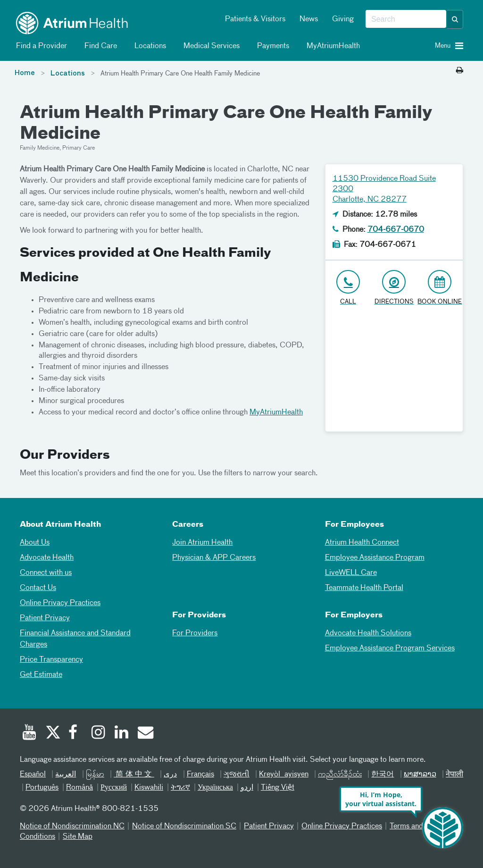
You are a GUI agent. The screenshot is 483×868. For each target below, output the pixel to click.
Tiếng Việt (278, 788)
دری (170, 775)
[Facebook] (75, 733)
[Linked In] (122, 733)
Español (33, 775)
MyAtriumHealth (332, 46)
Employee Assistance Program (375, 558)
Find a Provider (40, 46)
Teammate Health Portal (364, 588)
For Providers (195, 633)
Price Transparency (51, 660)
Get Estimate (41, 675)
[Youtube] (29, 733)
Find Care (99, 46)
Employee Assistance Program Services (390, 649)
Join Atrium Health (202, 543)
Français (200, 775)
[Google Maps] (394, 372)
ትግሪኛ (180, 788)
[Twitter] (52, 733)
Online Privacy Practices (60, 603)
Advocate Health (47, 558)
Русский (114, 788)
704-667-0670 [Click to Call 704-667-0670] (396, 230)
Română (79, 788)
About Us (35, 543)
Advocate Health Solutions (368, 633)
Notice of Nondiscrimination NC (72, 826)
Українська (215, 788)
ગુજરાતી (237, 775)
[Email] (145, 733)
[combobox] (406, 19)
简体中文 (134, 775)
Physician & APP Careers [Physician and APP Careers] (214, 558)
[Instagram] (99, 733)
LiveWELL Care (351, 573)
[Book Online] (440, 288)
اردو (247, 788)
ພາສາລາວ (420, 775)
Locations (149, 46)
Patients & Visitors (255, 19)
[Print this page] (460, 71)
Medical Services (210, 46)
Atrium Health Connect (362, 543)
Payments (271, 46)
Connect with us (46, 573)
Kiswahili (149, 788)
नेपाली (454, 775)
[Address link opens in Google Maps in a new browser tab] (394, 288)
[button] (455, 19)
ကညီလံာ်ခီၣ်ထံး (340, 775)
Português (42, 788)
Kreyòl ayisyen (283, 775)
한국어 (383, 775)
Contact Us (38, 588)
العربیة (66, 775)
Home (25, 73)
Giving (343, 19)
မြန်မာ (95, 775)
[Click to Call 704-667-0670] (348, 288)
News (309, 19)
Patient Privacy (45, 618)
